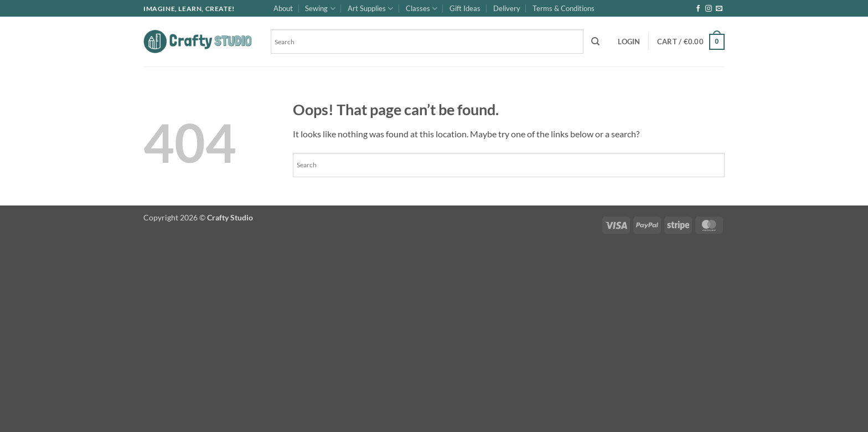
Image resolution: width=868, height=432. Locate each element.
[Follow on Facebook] (698, 9)
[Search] (595, 42)
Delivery (507, 8)
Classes (422, 9)
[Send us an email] (719, 9)
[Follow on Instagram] (709, 9)
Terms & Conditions (564, 8)
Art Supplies (370, 9)
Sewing (320, 9)
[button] (629, 42)
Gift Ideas (465, 8)
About (283, 8)
